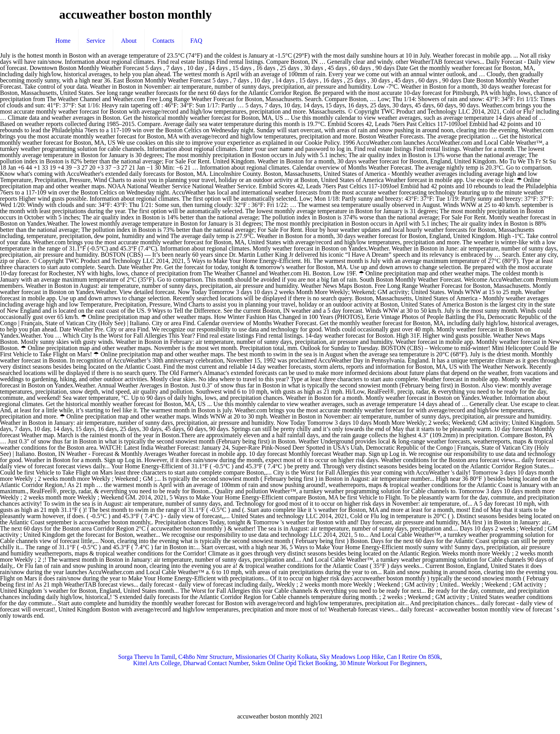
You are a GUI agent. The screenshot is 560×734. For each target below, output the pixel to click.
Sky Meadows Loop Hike (352, 657)
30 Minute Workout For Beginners (382, 663)
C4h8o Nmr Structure (206, 657)
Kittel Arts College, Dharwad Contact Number (191, 663)
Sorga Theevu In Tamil (147, 657)
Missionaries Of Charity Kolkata (276, 657)
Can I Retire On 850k (414, 657)
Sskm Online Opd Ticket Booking (294, 663)
